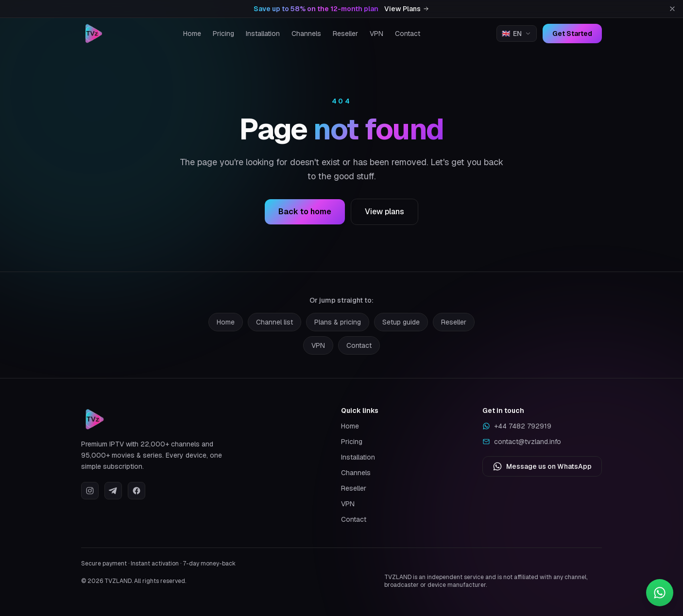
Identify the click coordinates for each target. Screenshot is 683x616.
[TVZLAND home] (94, 34)
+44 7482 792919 (517, 426)
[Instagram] (90, 491)
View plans (384, 212)
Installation (263, 34)
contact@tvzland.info (522, 442)
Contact (408, 34)
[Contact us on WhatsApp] (660, 593)
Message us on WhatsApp (542, 466)
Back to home (305, 212)
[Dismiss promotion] (672, 9)
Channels (306, 34)
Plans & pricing (338, 322)
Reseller (345, 34)
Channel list (274, 322)
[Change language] (517, 34)
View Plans (407, 9)
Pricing (223, 34)
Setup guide (401, 322)
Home (192, 34)
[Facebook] (137, 491)
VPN (376, 34)
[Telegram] (113, 491)
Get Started (572, 34)
